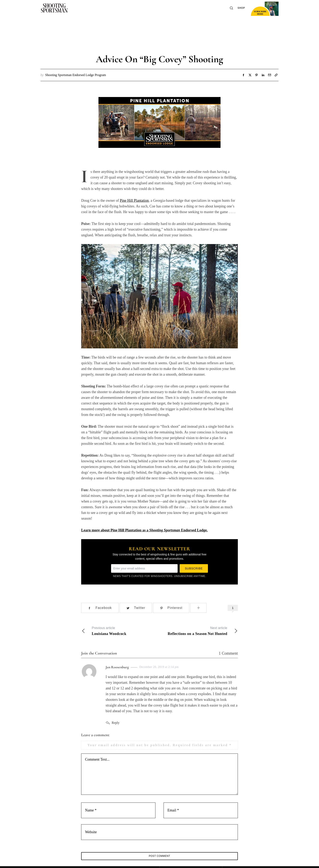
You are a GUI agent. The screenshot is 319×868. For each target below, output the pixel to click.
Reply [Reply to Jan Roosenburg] (116, 723)
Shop (241, 8)
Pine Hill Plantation (134, 201)
